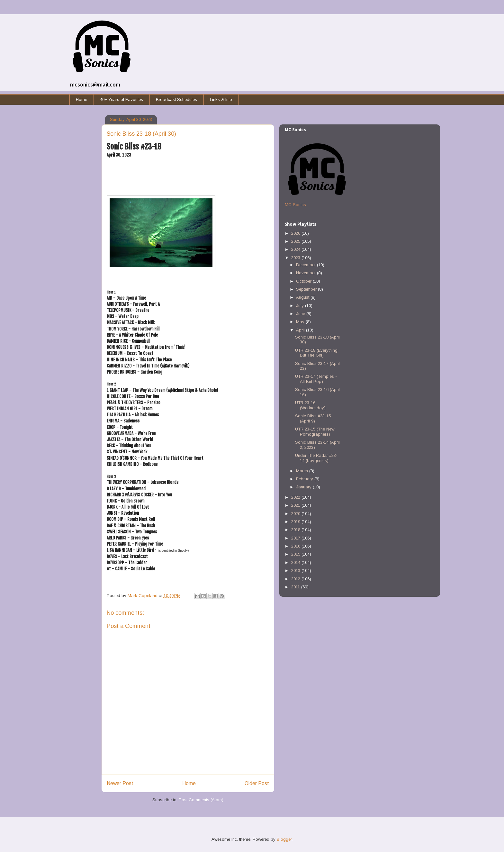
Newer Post (120, 783)
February (305, 479)
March (303, 471)
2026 (296, 233)
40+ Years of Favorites (122, 100)
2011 (296, 587)
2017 (296, 538)
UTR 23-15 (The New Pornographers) (315, 432)
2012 (296, 579)
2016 (296, 546)
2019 (296, 522)
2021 (296, 505)
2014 (296, 562)
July (301, 306)
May (301, 322)
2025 (296, 241)
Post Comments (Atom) (201, 800)
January (304, 487)
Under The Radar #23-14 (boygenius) (316, 458)
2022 (296, 497)
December (306, 265)
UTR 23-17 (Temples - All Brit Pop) (316, 379)
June (301, 314)
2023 (296, 258)
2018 (296, 530)
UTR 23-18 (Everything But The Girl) (316, 353)
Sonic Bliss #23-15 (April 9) (313, 418)
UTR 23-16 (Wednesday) (310, 405)
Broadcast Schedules (176, 100)
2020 (296, 514)
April (301, 330)
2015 (296, 554)
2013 (296, 571)
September (307, 289)
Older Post (257, 783)
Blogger (284, 839)
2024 (296, 249)
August (303, 297)
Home (81, 100)
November (306, 273)
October (304, 281)
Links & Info (221, 100)
